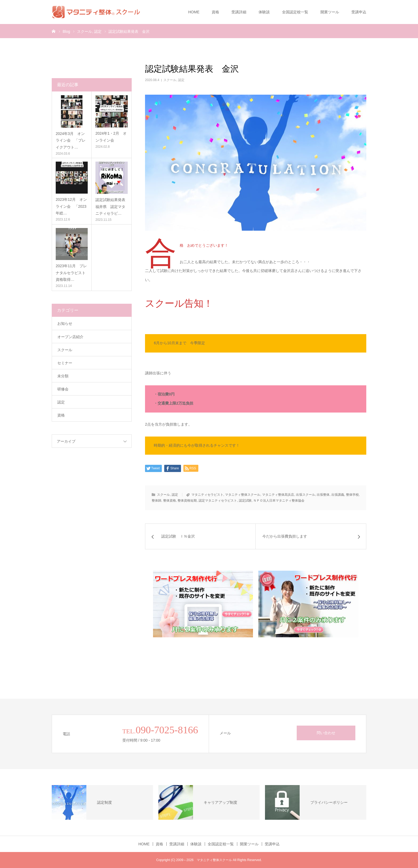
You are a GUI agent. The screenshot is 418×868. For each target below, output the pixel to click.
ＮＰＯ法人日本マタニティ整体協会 (279, 501)
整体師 (156, 501)
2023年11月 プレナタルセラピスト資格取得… (71, 273)
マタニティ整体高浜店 (278, 495)
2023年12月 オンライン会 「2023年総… (71, 206)
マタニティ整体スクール (243, 495)
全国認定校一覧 (295, 12)
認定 (181, 80)
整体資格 (170, 501)
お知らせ (65, 323)
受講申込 (359, 12)
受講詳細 (239, 12)
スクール (170, 80)
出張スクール (306, 495)
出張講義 (338, 495)
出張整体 (323, 495)
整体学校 (352, 495)
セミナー (65, 363)
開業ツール (330, 12)
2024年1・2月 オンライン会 (111, 137)
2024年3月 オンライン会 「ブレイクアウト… (71, 140)
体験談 (264, 12)
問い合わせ (326, 733)
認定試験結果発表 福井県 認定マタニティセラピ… (112, 206)
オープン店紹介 (70, 337)
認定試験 (245, 501)
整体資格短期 (187, 501)
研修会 (63, 389)
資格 (215, 12)
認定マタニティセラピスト (218, 501)
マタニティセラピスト (207, 495)
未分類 (63, 376)
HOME (194, 12)
